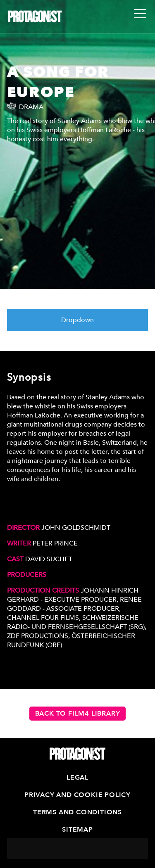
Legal (77, 778)
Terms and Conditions (77, 812)
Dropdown (77, 320)
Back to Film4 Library (78, 714)
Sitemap (77, 830)
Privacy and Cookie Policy (77, 795)
